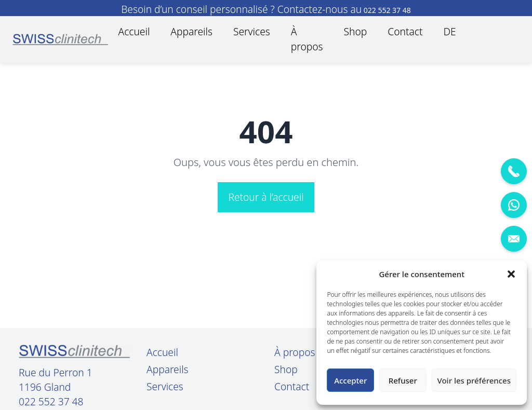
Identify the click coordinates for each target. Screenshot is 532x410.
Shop (356, 31)
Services (252, 31)
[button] (511, 274)
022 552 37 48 (51, 402)
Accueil (134, 31)
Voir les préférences (474, 380)
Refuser (403, 380)
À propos (307, 39)
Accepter (350, 380)
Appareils (191, 31)
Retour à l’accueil (266, 197)
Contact (405, 31)
